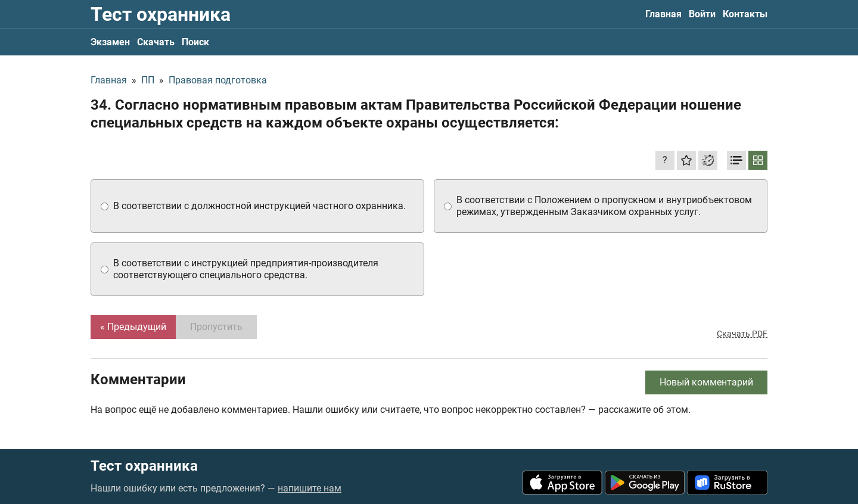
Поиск (195, 42)
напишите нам (310, 488)
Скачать (156, 42)
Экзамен (110, 42)
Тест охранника (161, 14)
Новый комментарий (706, 382)
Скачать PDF (742, 334)
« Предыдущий (133, 327)
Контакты (745, 14)
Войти (702, 14)
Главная (663, 14)
